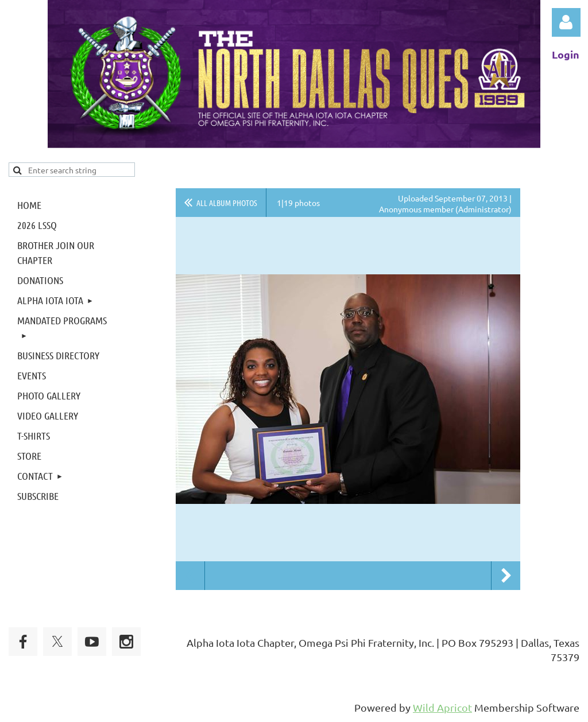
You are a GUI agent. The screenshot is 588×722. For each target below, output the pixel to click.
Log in (566, 22)
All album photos (227, 203)
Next (506, 576)
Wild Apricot (442, 707)
